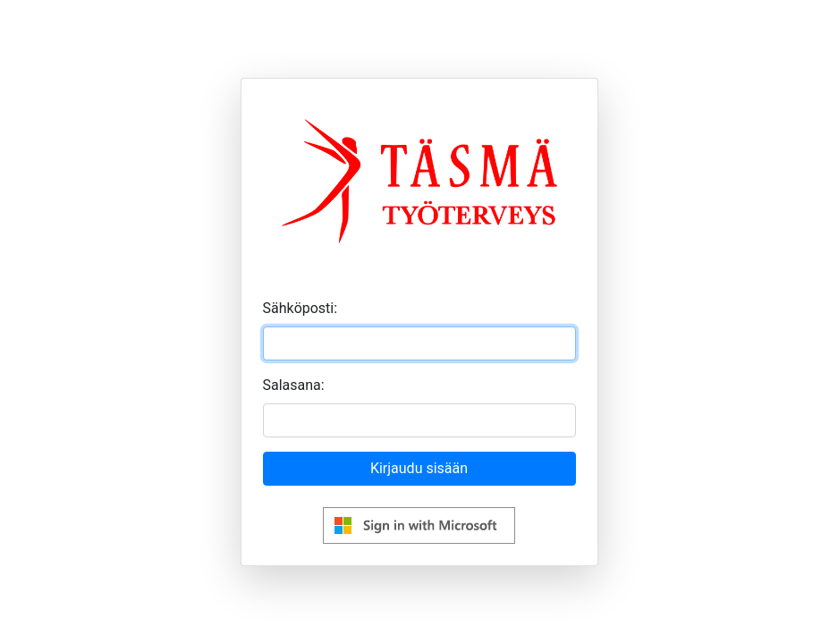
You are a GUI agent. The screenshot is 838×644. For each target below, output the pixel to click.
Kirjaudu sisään (419, 468)
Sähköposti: (300, 308)
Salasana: (294, 385)
